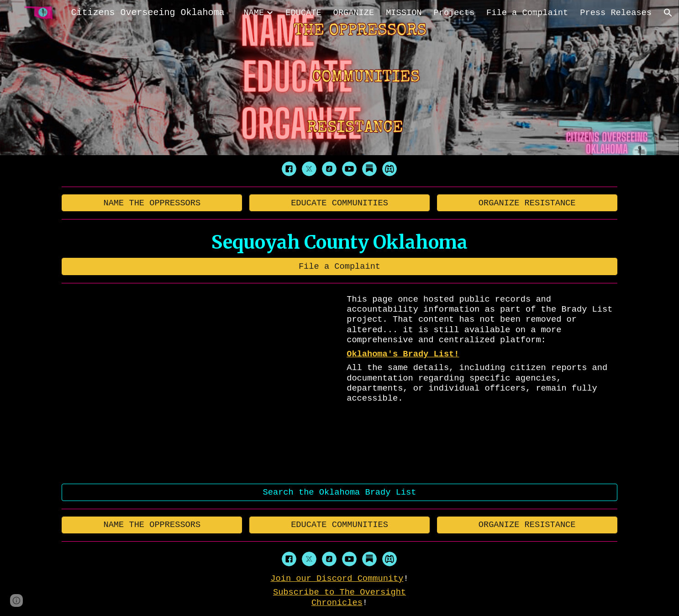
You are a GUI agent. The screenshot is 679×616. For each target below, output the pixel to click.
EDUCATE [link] (303, 13)
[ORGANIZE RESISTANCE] (527, 203)
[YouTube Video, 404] (199, 384)
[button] (668, 13)
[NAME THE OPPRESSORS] (152, 203)
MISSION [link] (404, 13)
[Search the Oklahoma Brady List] (339, 492)
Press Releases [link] (616, 13)
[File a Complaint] (339, 266)
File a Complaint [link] (527, 13)
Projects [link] (454, 13)
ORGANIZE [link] (354, 13)
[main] (339, 242)
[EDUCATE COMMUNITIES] (339, 203)
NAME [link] (254, 13)
